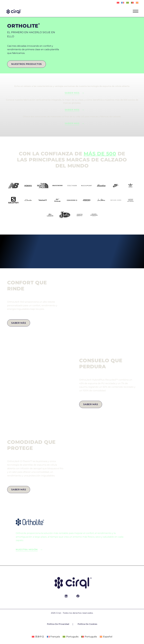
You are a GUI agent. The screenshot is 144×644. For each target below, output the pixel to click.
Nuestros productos (27, 64)
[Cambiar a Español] (106, 637)
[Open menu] (136, 11)
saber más (72, 110)
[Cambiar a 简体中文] (118, 3)
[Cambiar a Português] (128, 3)
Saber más (72, 93)
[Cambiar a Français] (123, 3)
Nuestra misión (27, 550)
